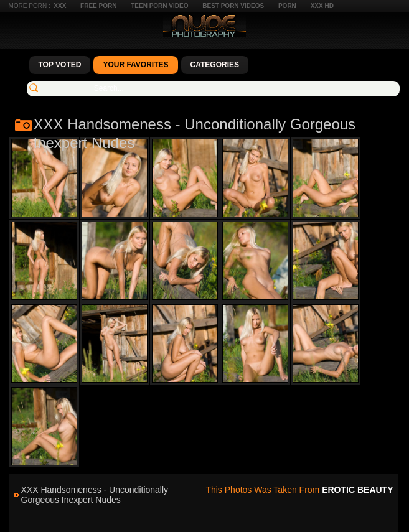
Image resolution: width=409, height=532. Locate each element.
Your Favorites (135, 65)
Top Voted (60, 65)
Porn (287, 6)
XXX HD (322, 6)
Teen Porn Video (159, 6)
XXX (60, 6)
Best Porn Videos (233, 6)
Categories (215, 65)
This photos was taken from (299, 490)
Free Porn (98, 6)
